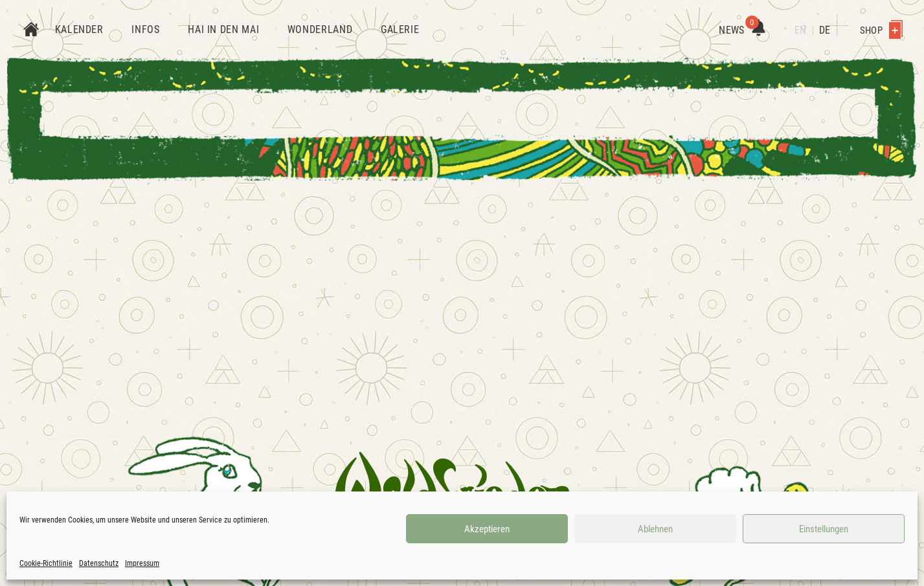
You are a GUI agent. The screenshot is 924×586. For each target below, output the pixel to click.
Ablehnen (655, 529)
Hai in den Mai (223, 29)
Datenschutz (99, 563)
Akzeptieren (487, 529)
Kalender (79, 29)
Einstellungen (824, 529)
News (742, 30)
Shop (881, 30)
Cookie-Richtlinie (46, 563)
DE (825, 30)
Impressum (142, 563)
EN (800, 30)
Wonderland (320, 29)
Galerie (400, 29)
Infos (145, 29)
